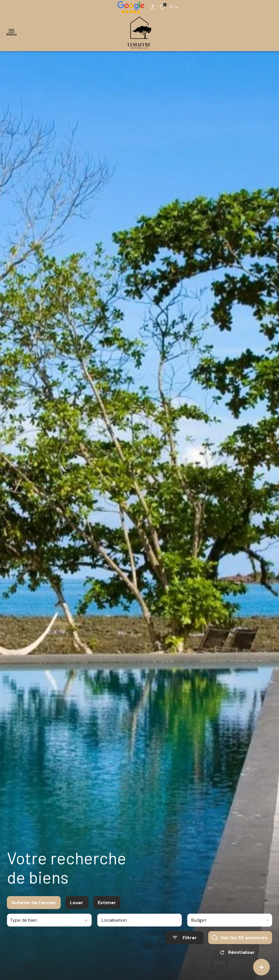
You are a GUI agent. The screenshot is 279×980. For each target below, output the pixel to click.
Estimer (107, 904)
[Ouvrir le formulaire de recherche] (185, 939)
